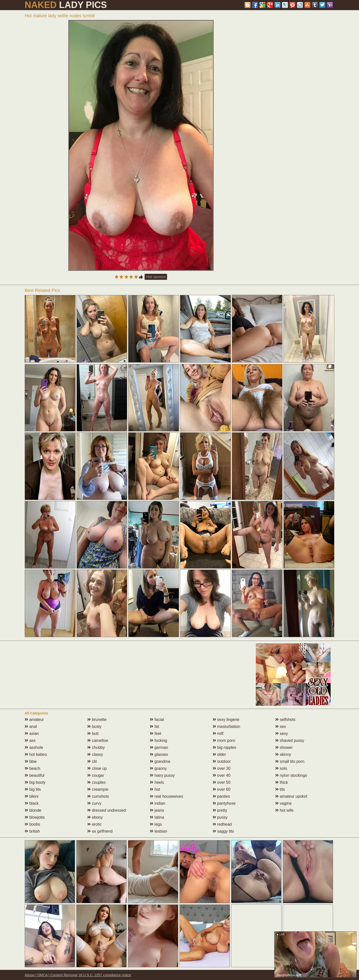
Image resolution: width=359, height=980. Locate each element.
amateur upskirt (291, 796)
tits (280, 789)
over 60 (222, 789)
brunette (97, 720)
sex (281, 727)
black (32, 803)
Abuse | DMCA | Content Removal (51, 975)
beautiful (35, 775)
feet (155, 734)
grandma (160, 761)
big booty (35, 782)
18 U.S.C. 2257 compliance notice (105, 975)
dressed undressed (107, 810)
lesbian (158, 831)
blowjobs (35, 817)
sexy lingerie (226, 720)
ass (30, 740)
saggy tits (223, 831)
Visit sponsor (156, 277)
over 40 (222, 775)
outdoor (222, 761)
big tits (33, 789)
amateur (34, 720)
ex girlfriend (100, 831)
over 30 (222, 768)
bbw (31, 761)
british (32, 831)
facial (157, 720)
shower (284, 747)
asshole (34, 747)
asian (32, 734)
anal (31, 727)
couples (96, 782)
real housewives (166, 796)
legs (156, 824)
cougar (96, 775)
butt (93, 734)
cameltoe (98, 740)
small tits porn (290, 761)
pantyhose (224, 803)
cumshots (98, 796)
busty (94, 727)
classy (95, 754)
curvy (94, 803)
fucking (158, 740)
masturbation (226, 727)
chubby (96, 747)
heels (157, 782)
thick (282, 782)
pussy (220, 817)
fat (154, 727)
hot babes (36, 754)
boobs (32, 824)
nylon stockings (291, 775)
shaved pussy (290, 740)
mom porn (224, 740)
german (159, 747)
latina (157, 817)
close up (97, 768)
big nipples (224, 747)
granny (158, 768)
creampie (98, 789)
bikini (32, 796)
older (219, 754)
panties (221, 796)
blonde (33, 810)
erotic (94, 824)
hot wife (284, 810)
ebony (95, 817)
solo (281, 768)
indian (157, 803)
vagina (283, 803)
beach (32, 768)
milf (218, 734)
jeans (157, 810)
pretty (220, 810)
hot (155, 789)
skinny (283, 754)
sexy (282, 734)
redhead (222, 824)
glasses (159, 754)
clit (92, 761)
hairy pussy (162, 775)
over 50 (222, 782)
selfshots (285, 720)
